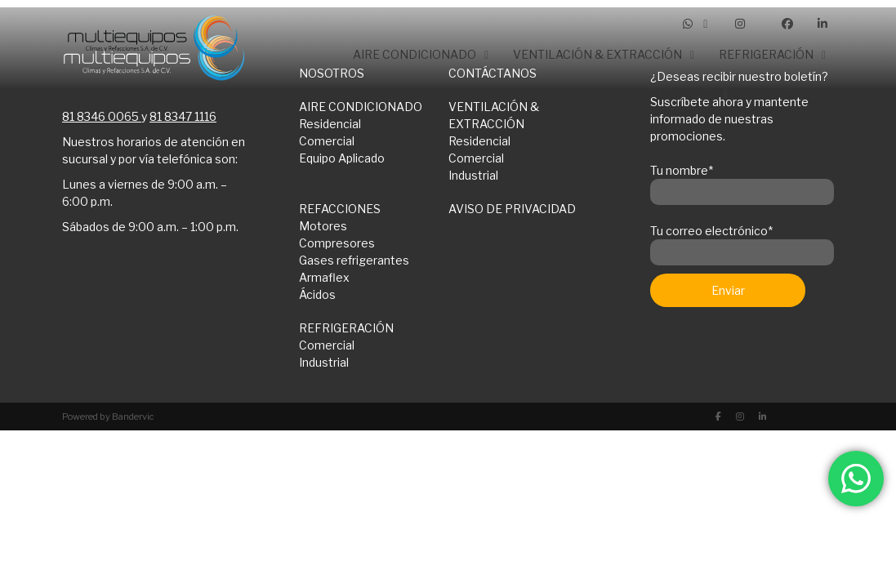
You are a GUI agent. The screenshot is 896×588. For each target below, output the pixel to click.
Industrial (473, 175)
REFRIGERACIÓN (346, 328)
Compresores (337, 243)
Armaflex (324, 277)
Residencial (479, 141)
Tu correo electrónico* (742, 242)
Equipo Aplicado (342, 158)
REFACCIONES (340, 209)
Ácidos (317, 294)
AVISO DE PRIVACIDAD (512, 209)
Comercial (327, 141)
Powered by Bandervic (108, 416)
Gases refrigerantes (354, 260)
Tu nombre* (742, 181)
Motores (323, 226)
